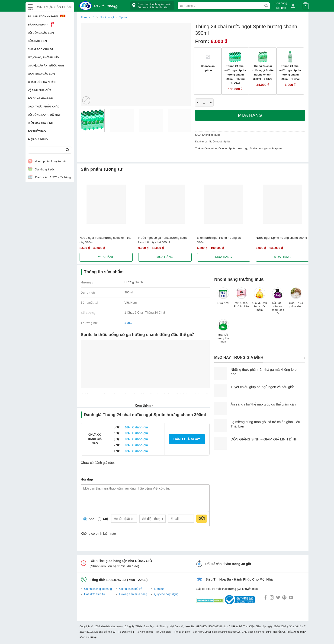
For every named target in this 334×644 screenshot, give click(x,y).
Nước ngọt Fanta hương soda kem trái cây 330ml (105, 240)
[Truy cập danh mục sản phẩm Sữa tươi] (223, 298)
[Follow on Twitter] (278, 598)
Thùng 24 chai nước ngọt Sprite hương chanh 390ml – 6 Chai (263, 72)
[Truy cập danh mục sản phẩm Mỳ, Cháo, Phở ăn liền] (241, 300)
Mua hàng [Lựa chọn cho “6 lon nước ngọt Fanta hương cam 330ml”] (224, 257)
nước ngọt (207, 148)
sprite (278, 148)
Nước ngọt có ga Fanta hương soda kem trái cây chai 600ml (162, 240)
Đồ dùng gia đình (40, 98)
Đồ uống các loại (41, 33)
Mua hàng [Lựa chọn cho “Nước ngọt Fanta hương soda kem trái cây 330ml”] (106, 257)
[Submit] (67, 150)
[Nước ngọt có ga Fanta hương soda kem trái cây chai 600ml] (165, 204)
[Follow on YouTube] (291, 598)
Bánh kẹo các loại (41, 74)
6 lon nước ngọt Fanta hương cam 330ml (220, 240)
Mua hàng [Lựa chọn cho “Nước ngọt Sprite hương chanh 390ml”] (282, 257)
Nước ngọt (107, 17)
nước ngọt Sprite (225, 148)
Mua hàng (250, 115)
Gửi (202, 518)
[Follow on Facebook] (266, 598)
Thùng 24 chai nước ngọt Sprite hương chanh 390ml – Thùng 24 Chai (235, 75)
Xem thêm (144, 405)
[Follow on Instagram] (272, 598)
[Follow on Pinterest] (284, 598)
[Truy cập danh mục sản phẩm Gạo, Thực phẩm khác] (296, 300)
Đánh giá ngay (187, 439)
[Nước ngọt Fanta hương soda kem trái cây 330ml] (106, 204)
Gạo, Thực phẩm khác (44, 107)
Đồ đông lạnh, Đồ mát (44, 115)
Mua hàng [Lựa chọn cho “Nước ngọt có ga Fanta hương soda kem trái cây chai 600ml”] (165, 257)
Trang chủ (88, 17)
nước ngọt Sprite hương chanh (255, 148)
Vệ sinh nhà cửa (40, 90)
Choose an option (208, 68)
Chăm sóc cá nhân (42, 82)
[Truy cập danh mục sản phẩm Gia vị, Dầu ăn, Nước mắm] (260, 302)
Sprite (123, 17)
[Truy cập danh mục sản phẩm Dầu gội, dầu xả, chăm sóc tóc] (278, 303)
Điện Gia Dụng (38, 139)
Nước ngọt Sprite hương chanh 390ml (281, 238)
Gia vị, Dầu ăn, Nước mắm (46, 66)
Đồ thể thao (37, 131)
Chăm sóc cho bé (41, 49)
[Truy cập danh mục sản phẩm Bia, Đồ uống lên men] (223, 333)
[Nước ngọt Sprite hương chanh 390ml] (282, 204)
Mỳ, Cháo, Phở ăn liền (44, 57)
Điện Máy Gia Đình (40, 123)
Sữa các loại (37, 41)
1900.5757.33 (116, 580)
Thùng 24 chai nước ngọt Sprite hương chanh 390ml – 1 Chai (290, 72)
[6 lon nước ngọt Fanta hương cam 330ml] (224, 204)
